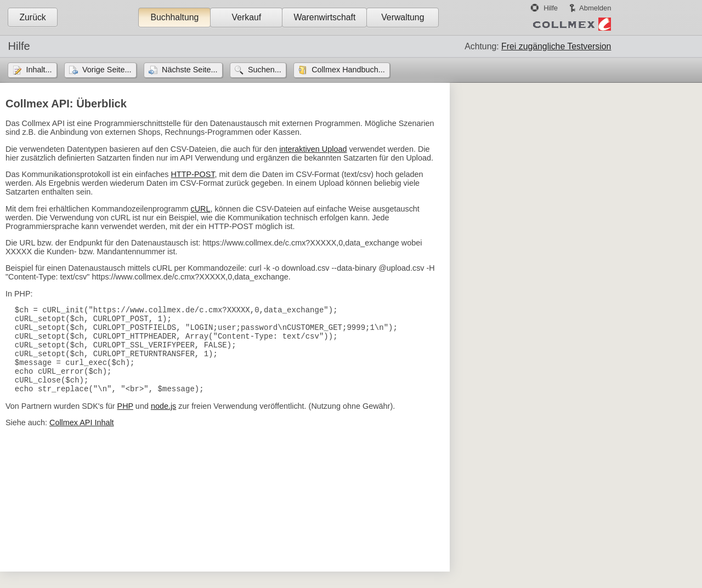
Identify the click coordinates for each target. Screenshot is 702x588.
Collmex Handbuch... (348, 70)
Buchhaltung (174, 17)
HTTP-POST (193, 174)
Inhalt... (39, 70)
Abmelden (595, 8)
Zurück (32, 17)
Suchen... (265, 70)
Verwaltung (403, 17)
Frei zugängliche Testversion (556, 46)
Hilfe (551, 8)
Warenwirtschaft (324, 17)
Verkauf (247, 17)
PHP (125, 423)
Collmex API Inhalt (82, 439)
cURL (201, 209)
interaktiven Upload (313, 149)
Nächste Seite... (190, 70)
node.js (163, 423)
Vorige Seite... (107, 70)
